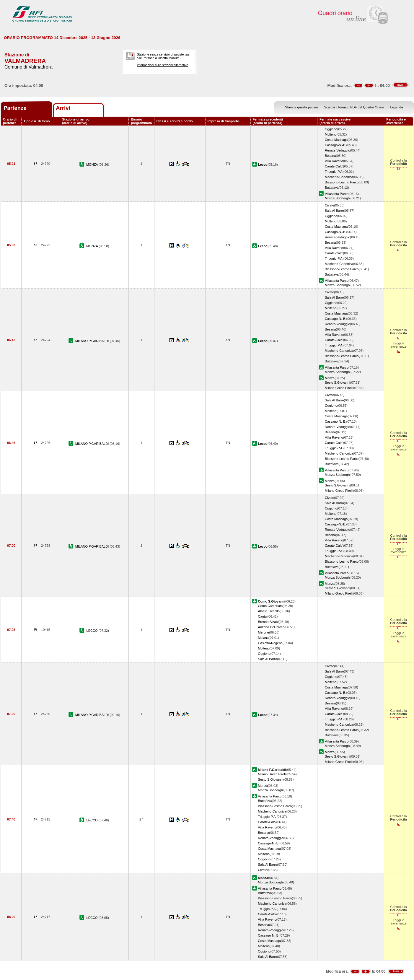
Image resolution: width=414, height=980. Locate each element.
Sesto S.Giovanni (338, 382)
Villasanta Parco (337, 194)
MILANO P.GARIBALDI (93, 341)
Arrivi (63, 108)
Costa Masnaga (336, 140)
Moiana (263, 638)
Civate (329, 205)
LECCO (92, 631)
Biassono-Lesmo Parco (342, 182)
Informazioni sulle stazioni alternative (163, 65)
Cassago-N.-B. (336, 145)
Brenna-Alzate (268, 622)
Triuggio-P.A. (334, 172)
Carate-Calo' (334, 166)
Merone (264, 632)
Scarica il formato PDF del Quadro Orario (354, 107)
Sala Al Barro (334, 211)
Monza (330, 378)
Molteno (331, 134)
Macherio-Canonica (339, 177)
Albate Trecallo (269, 611)
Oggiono (331, 129)
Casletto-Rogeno (270, 643)
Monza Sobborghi (338, 198)
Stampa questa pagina (301, 107)
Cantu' (263, 616)
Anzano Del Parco (271, 627)
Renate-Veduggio (338, 150)
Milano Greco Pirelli (339, 388)
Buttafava (332, 188)
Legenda (397, 107)
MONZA (92, 165)
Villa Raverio (334, 161)
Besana (330, 156)
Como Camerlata (270, 606)
